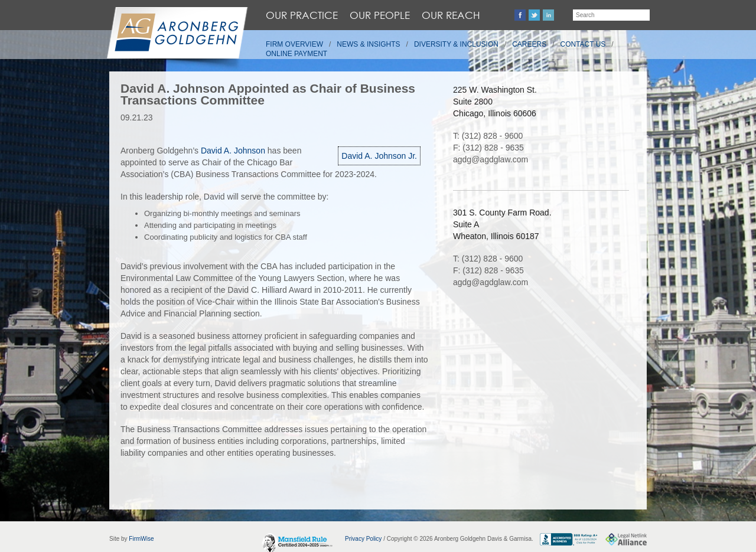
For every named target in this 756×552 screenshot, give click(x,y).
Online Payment (296, 54)
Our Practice (302, 15)
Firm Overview (294, 44)
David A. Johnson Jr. (379, 156)
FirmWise (141, 539)
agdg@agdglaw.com (491, 159)
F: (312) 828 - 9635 (488, 148)
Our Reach (451, 15)
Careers (529, 44)
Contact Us (583, 44)
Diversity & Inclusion (456, 44)
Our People (380, 15)
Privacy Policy (363, 539)
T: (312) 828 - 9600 (488, 136)
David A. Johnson (234, 151)
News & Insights (368, 44)
